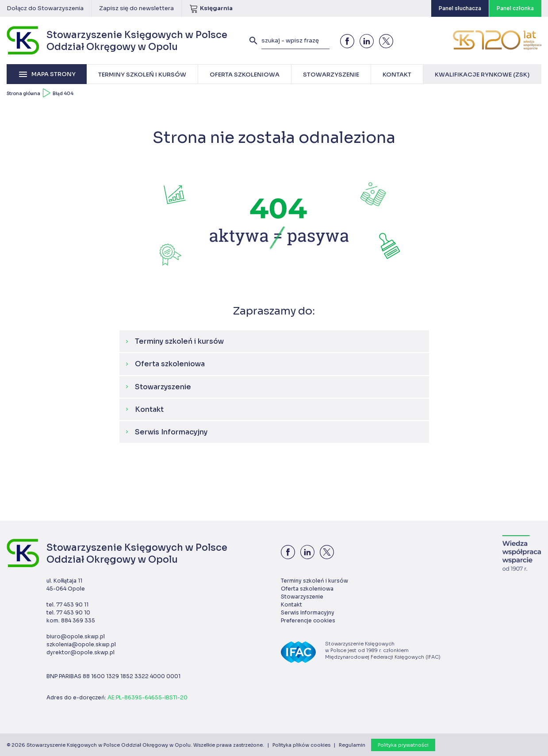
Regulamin (352, 745)
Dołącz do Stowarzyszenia (45, 8)
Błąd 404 (63, 94)
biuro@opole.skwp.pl (76, 636)
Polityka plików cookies (301, 745)
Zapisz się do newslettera (136, 8)
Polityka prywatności (403, 745)
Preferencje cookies (308, 620)
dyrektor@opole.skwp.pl (80, 652)
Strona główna (23, 94)
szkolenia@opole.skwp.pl (81, 644)
